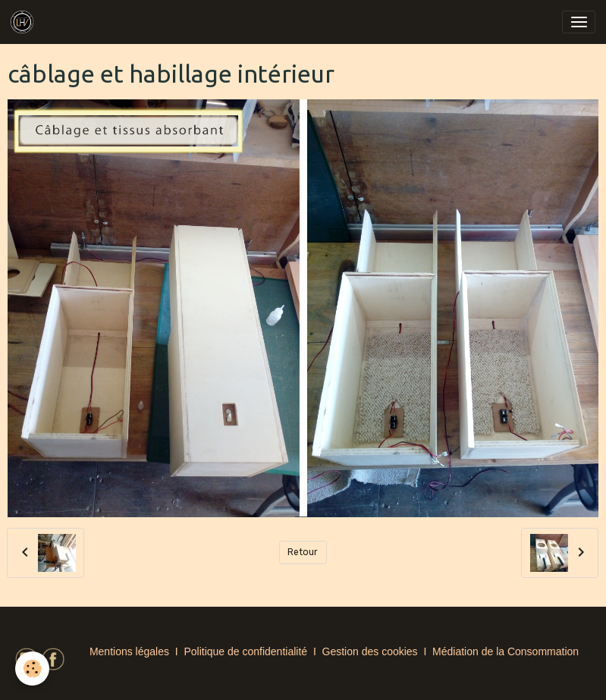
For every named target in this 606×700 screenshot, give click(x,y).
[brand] (25, 22)
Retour (303, 552)
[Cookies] (32, 669)
